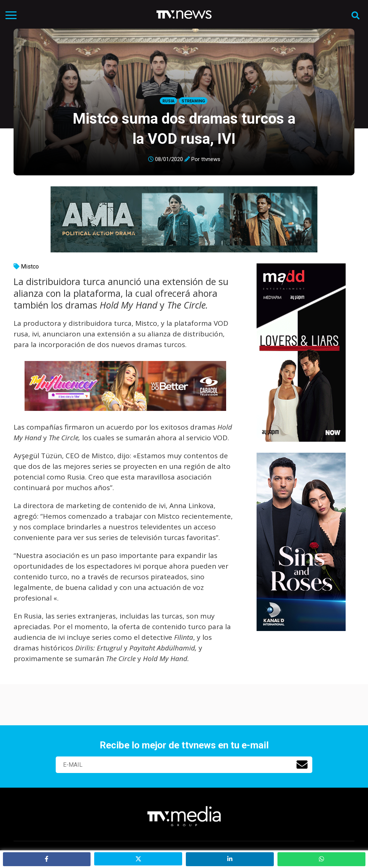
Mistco (30, 267)
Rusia (168, 101)
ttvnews (211, 159)
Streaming (193, 101)
